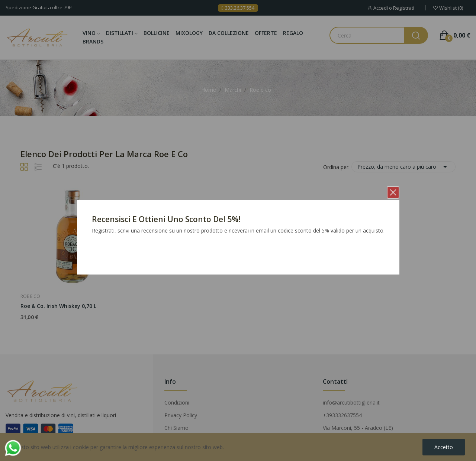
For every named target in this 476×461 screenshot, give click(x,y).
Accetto (444, 447)
